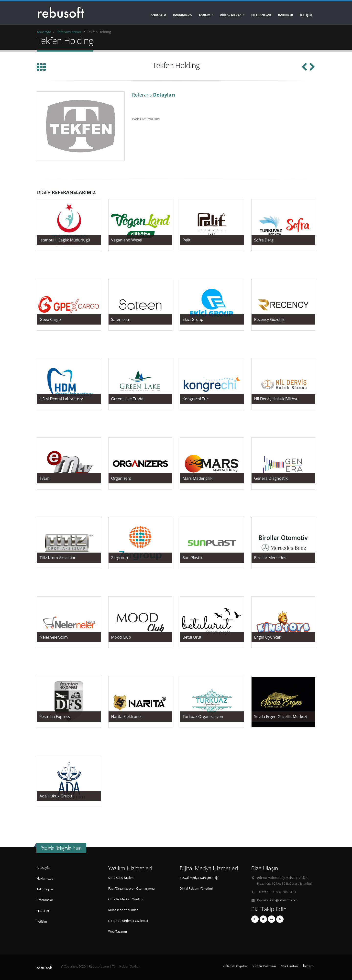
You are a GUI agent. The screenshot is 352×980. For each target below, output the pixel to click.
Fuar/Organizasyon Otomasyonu (132, 888)
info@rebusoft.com (284, 900)
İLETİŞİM (306, 15)
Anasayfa (158, 15)
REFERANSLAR (261, 15)
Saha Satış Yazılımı (121, 878)
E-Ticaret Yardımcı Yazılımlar (128, 921)
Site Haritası (289, 966)
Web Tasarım (118, 931)
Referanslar (45, 900)
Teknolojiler (45, 889)
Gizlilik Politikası (265, 966)
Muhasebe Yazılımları (124, 910)
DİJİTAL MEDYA (231, 15)
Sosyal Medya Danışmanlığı (199, 878)
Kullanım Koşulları (236, 966)
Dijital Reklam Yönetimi (196, 888)
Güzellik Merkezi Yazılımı (126, 899)
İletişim (42, 921)
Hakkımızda (182, 15)
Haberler (43, 911)
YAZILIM (204, 15)
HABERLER (286, 15)
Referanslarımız (69, 32)
